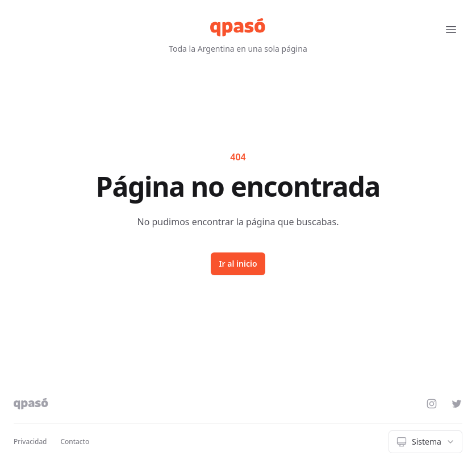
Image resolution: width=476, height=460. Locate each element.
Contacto (75, 442)
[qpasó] (238, 27)
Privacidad (30, 442)
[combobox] (425, 442)
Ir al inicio (238, 264)
